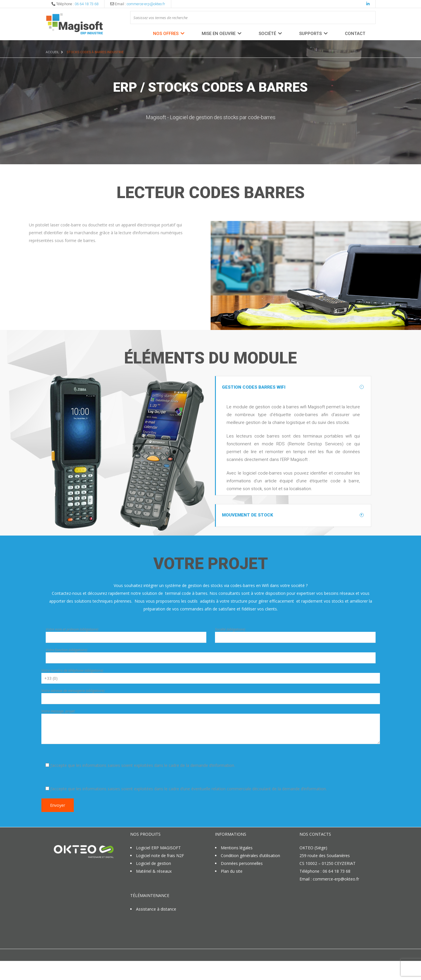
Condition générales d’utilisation (250, 876)
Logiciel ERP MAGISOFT (158, 868)
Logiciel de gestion (153, 884)
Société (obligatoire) (230, 650)
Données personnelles (242, 884)
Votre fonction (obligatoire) (66, 670)
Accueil (52, 52)
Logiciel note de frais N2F (160, 876)
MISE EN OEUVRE (219, 33)
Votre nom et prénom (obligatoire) (72, 650)
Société (267, 33)
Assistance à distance (156, 929)
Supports (310, 33)
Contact (355, 33)
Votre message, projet (58, 731)
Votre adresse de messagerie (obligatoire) (73, 711)
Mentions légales (237, 868)
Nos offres (166, 33)
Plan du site (232, 891)
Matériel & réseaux (154, 891)
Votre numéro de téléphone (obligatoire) (72, 691)
